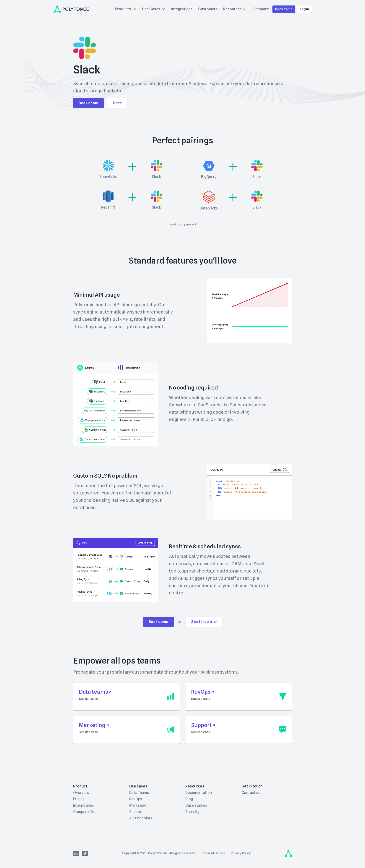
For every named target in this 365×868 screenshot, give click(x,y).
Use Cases (154, 9)
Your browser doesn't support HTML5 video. (250, 311)
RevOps (136, 799)
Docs (117, 103)
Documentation (199, 793)
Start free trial (204, 622)
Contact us (251, 793)
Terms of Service (213, 853)
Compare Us (83, 812)
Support (136, 812)
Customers (208, 9)
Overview (81, 793)
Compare (261, 9)
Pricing (79, 799)
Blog (189, 799)
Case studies (196, 805)
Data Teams (139, 793)
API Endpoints (141, 818)
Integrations (182, 9)
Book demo (284, 9)
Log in (304, 9)
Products (126, 9)
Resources (235, 9)
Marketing (138, 805)
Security (192, 812)
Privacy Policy (241, 853)
